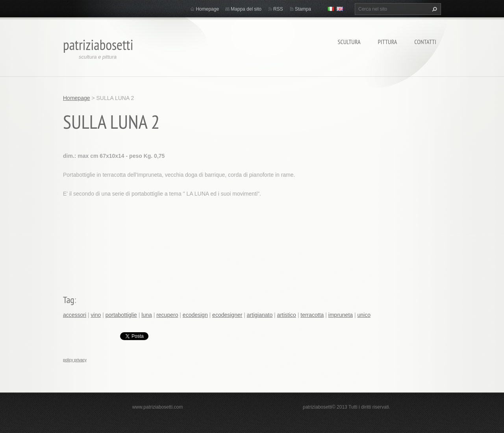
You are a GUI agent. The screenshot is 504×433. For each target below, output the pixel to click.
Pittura (388, 42)
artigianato (260, 315)
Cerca (434, 9)
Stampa (303, 9)
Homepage (207, 9)
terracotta (312, 315)
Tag (69, 300)
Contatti (425, 42)
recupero (167, 315)
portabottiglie (121, 315)
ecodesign (195, 315)
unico (364, 315)
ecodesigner (227, 315)
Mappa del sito (246, 9)
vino (96, 315)
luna (146, 315)
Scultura (349, 42)
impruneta (341, 315)
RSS (278, 9)
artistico (287, 315)
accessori (75, 315)
